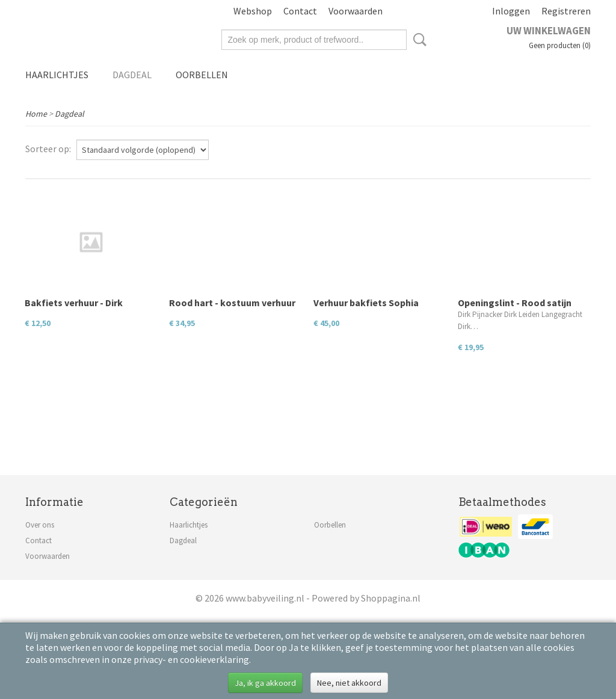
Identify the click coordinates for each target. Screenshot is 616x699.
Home (36, 114)
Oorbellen (202, 75)
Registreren (566, 11)
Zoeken (417, 40)
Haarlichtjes (57, 75)
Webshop (253, 11)
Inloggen (511, 11)
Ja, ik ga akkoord (265, 683)
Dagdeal (132, 75)
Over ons (40, 525)
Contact (300, 11)
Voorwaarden (356, 11)
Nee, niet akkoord (349, 683)
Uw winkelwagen (549, 31)
